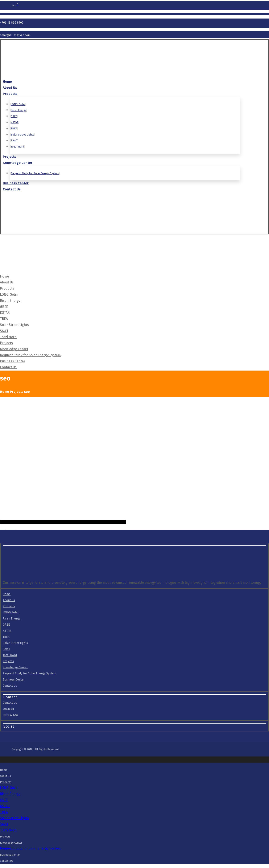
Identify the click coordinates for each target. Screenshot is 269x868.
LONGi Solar (11, 612)
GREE (6, 625)
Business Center (14, 680)
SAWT (6, 649)
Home (7, 594)
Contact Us (10, 686)
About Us (9, 600)
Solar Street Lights (15, 643)
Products (9, 606)
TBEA (6, 637)
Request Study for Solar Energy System (29, 673)
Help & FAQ (10, 715)
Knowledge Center (15, 667)
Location (8, 709)
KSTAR (7, 631)
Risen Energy (12, 619)
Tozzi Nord (10, 655)
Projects (8, 661)
